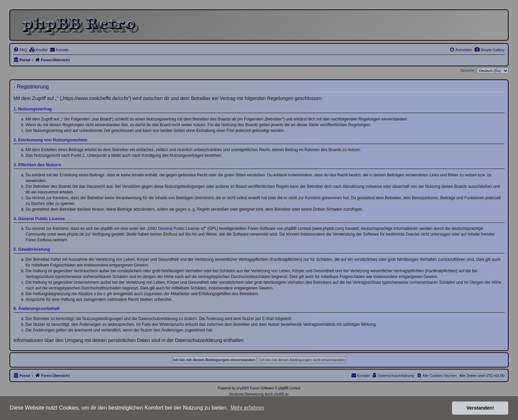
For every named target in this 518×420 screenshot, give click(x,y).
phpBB (242, 388)
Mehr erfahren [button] (247, 408)
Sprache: (468, 70)
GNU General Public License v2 (177, 229)
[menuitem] (489, 50)
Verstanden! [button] (480, 408)
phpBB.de (281, 394)
